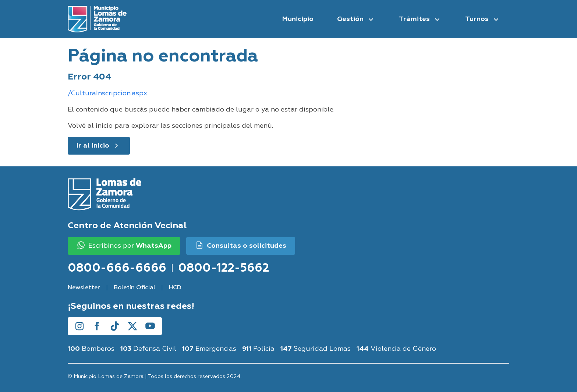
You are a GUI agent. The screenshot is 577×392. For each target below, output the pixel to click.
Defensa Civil (148, 349)
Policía (258, 349)
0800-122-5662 (224, 268)
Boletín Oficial (134, 288)
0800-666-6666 (117, 268)
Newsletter (84, 288)
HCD (175, 288)
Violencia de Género (396, 349)
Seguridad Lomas (316, 349)
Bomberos (91, 349)
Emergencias (209, 349)
